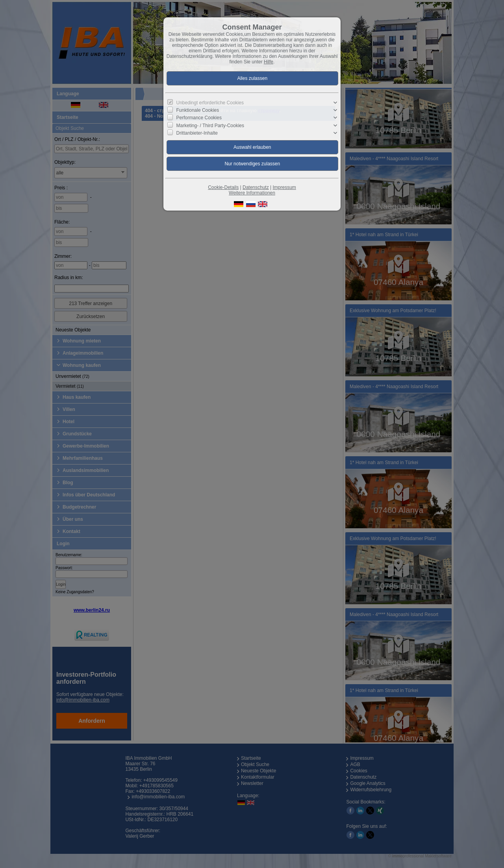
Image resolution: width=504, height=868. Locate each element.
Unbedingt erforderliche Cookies (210, 103)
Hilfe (269, 62)
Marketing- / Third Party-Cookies (210, 125)
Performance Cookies (199, 118)
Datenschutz (256, 187)
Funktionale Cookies (198, 110)
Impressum (284, 187)
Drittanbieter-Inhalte (197, 133)
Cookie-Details (223, 187)
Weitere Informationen (252, 193)
